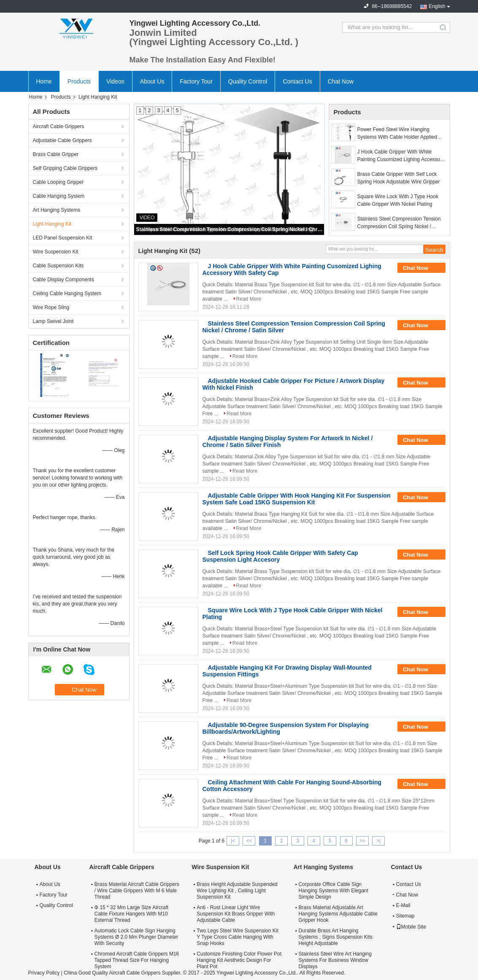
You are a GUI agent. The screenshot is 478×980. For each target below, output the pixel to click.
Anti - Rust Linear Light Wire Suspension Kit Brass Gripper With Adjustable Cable (236, 914)
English (437, 6)
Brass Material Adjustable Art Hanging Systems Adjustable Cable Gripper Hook (338, 914)
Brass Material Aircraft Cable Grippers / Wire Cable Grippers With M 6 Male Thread (137, 891)
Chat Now (341, 81)
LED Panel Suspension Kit (63, 238)
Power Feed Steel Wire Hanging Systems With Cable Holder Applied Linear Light (397, 134)
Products (79, 81)
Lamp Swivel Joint (53, 321)
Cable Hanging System (59, 196)
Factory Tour (196, 81)
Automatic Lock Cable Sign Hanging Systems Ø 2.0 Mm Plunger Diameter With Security (136, 937)
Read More (249, 299)
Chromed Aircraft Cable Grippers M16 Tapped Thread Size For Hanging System (137, 960)
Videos (115, 81)
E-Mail (403, 905)
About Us (152, 81)
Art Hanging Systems (57, 210)
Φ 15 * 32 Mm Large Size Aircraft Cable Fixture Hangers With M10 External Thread (132, 914)
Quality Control (248, 81)
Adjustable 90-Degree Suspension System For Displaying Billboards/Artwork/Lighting (286, 728)
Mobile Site (411, 927)
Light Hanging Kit (52, 224)
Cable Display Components (63, 280)
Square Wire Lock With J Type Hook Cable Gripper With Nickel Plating (398, 200)
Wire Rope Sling (51, 307)
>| (378, 841)
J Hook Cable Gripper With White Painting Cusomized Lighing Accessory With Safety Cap (401, 156)
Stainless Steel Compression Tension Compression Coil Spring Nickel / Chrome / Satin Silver (230, 229)
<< (249, 841)
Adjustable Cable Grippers (62, 140)
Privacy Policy (44, 973)
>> (362, 841)
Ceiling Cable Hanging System (67, 293)
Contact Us (297, 81)
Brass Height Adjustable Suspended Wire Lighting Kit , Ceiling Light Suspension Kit (237, 891)
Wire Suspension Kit (56, 252)
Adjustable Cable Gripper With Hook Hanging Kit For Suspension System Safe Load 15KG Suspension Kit (297, 499)
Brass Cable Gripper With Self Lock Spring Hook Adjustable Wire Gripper (399, 178)
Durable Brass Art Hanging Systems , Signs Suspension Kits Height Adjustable (335, 937)
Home (44, 81)
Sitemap (405, 916)
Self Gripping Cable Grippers (65, 168)
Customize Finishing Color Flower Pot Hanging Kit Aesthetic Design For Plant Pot (239, 960)
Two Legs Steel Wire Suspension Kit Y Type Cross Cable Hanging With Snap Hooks (237, 937)
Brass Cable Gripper (56, 154)
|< (233, 841)
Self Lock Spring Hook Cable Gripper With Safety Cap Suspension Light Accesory (280, 556)
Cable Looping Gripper (58, 182)
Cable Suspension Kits (58, 266)
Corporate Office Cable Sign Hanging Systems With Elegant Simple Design (333, 891)
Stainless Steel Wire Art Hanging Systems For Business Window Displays (335, 960)
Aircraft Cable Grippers (59, 127)
